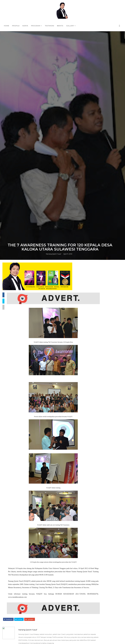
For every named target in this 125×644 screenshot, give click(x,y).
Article (110, 636)
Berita (60, 26)
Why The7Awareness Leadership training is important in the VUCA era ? (103, 455)
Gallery (70, 26)
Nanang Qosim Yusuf (54, 410)
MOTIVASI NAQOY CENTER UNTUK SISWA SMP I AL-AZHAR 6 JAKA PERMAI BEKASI (104, 592)
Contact (113, 640)
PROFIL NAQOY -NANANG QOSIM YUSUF (109, 545)
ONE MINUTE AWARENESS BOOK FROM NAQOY (104, 450)
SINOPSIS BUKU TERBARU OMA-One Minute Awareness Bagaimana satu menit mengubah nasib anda (104, 616)
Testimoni (50, 26)
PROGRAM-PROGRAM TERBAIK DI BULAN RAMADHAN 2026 (103, 465)
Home (7, 26)
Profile (16, 26)
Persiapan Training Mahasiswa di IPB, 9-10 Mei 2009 (110, 604)
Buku (103, 640)
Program (36, 26)
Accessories (97, 636)
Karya (25, 26)
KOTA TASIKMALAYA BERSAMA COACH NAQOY (103, 460)
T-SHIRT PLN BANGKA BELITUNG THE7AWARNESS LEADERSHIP (104, 469)
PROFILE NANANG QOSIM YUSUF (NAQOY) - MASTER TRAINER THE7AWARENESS (104, 504)
